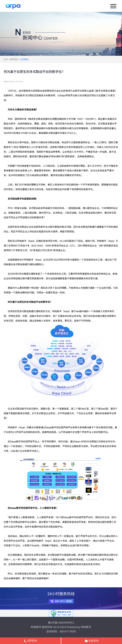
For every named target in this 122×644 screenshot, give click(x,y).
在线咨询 (92, 641)
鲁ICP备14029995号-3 (61, 623)
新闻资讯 (14, 59)
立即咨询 (30, 641)
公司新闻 (24, 59)
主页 (6, 59)
